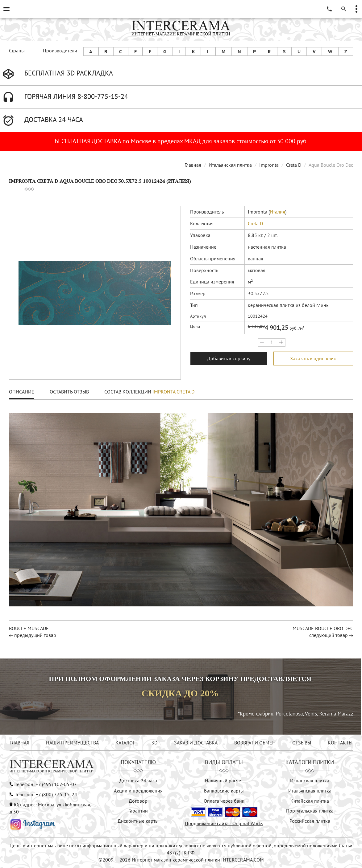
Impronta (269, 165)
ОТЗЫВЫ (302, 743)
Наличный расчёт (224, 780)
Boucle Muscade (29, 628)
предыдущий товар (35, 635)
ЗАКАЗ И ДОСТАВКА (196, 743)
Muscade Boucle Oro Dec (323, 628)
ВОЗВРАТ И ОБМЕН (255, 743)
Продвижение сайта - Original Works (224, 823)
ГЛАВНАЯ (19, 743)
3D (154, 743)
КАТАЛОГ (125, 743)
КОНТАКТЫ (340, 743)
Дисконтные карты (138, 821)
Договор (138, 801)
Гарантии (138, 811)
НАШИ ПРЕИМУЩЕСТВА (72, 743)
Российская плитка (310, 821)
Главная (193, 165)
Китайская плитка (310, 801)
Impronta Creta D (173, 392)
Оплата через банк (224, 801)
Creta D (294, 165)
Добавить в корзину (229, 358)
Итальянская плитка (230, 165)
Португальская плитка (310, 811)
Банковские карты (224, 791)
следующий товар (329, 635)
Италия (277, 212)
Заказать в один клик (313, 358)
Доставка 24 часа (138, 780)
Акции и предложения (138, 791)
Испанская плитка (310, 780)
